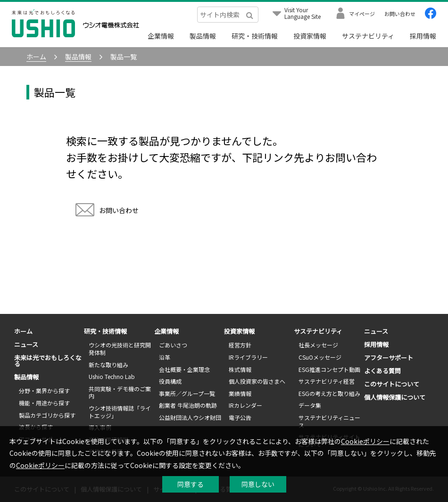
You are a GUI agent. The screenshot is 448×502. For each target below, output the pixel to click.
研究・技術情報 (255, 36)
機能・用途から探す (44, 403)
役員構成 (170, 381)
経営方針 (240, 345)
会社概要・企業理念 (184, 369)
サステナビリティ (368, 36)
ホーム (23, 331)
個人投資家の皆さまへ (257, 381)
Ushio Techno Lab (112, 376)
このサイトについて (392, 384)
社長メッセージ (318, 345)
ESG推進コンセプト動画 (329, 369)
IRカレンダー (245, 405)
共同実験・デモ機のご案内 (120, 392)
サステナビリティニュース (329, 421)
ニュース (26, 344)
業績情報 (240, 393)
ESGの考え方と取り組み (329, 393)
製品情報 (203, 36)
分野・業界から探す (44, 391)
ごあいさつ (173, 345)
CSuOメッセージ (320, 357)
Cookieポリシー (365, 441)
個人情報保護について (395, 397)
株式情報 (240, 369)
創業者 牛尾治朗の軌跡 (188, 405)
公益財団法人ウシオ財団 (190, 417)
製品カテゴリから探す (47, 415)
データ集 (310, 405)
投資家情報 (310, 36)
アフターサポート (389, 358)
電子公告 (240, 417)
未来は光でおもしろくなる (48, 361)
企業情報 (161, 36)
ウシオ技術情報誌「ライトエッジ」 (120, 412)
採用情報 (423, 36)
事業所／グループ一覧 (187, 393)
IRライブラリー (248, 357)
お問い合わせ (107, 211)
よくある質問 (382, 371)
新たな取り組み (108, 365)
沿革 (165, 357)
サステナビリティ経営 (327, 381)
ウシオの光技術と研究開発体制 (120, 349)
